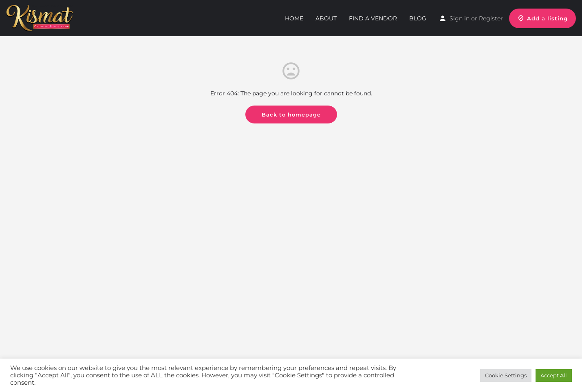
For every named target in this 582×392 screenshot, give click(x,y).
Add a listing (542, 18)
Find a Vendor (373, 18)
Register (491, 18)
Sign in (460, 18)
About (326, 18)
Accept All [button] (554, 375)
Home (294, 18)
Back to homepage (291, 115)
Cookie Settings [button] (506, 375)
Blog (418, 18)
